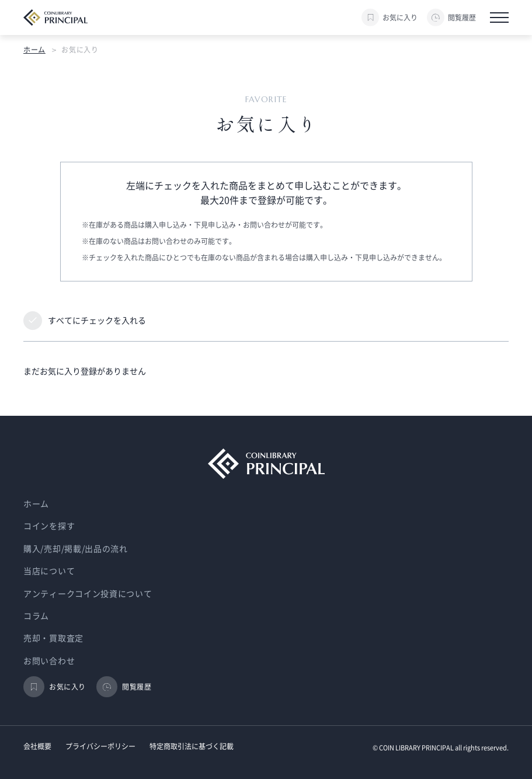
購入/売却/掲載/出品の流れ (76, 549)
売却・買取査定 (53, 638)
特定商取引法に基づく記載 (192, 746)
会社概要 (37, 746)
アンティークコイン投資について (88, 594)
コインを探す (49, 526)
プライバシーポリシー (100, 746)
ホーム (34, 50)
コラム (36, 616)
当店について (49, 571)
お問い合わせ (49, 661)
